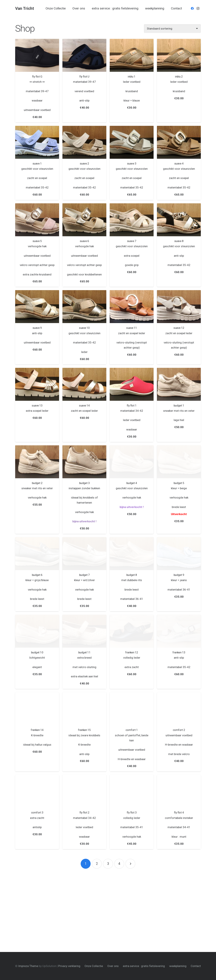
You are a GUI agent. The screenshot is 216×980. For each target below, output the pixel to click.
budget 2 (37, 483)
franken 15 (84, 730)
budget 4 (132, 483)
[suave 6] (84, 220)
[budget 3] (84, 462)
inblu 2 (179, 77)
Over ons (113, 966)
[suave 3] (132, 142)
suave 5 (37, 241)
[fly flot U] (84, 55)
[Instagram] (198, 8)
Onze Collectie (94, 966)
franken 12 (132, 652)
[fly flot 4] (179, 791)
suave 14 (84, 405)
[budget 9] (179, 554)
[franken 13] (179, 631)
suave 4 (179, 163)
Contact (196, 966)
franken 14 (37, 730)
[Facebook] (192, 8)
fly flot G (37, 77)
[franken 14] (37, 709)
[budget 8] (132, 554)
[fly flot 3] (132, 791)
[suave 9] (37, 307)
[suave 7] (132, 220)
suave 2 (84, 163)
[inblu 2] (179, 55)
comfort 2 (179, 730)
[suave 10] (84, 307)
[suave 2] (84, 142)
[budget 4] (132, 462)
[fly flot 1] (132, 384)
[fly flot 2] (84, 791)
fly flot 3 (132, 812)
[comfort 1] (132, 709)
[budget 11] (84, 631)
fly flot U (84, 77)
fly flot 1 (132, 405)
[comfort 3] (37, 791)
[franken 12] (132, 631)
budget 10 (37, 652)
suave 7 (132, 241)
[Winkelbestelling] (172, 29)
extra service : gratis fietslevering (144, 966)
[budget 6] (37, 554)
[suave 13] (37, 384)
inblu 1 (132, 77)
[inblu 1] (132, 55)
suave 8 (179, 241)
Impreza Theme (28, 966)
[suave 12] (179, 307)
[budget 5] (179, 462)
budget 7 (84, 575)
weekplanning (178, 966)
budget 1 (179, 405)
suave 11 (132, 328)
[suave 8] (179, 220)
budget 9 (179, 575)
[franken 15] (84, 709)
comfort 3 (37, 812)
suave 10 (84, 328)
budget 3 (84, 483)
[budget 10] (37, 631)
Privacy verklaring (69, 966)
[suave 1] (37, 142)
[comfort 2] (179, 709)
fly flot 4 (179, 812)
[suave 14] (84, 384)
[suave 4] (179, 142)
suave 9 (37, 328)
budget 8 (132, 575)
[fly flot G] (37, 55)
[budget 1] (179, 384)
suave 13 (37, 405)
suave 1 (37, 163)
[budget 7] (84, 554)
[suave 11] (132, 307)
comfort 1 (132, 730)
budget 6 (37, 575)
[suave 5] (37, 220)
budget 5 (179, 483)
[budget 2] (37, 462)
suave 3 (132, 163)
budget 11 (84, 652)
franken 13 (179, 652)
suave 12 (179, 328)
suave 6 (84, 241)
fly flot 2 (84, 812)
